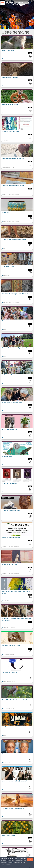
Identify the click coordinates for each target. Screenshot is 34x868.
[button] (17, 48)
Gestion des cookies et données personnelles (12, 866)
